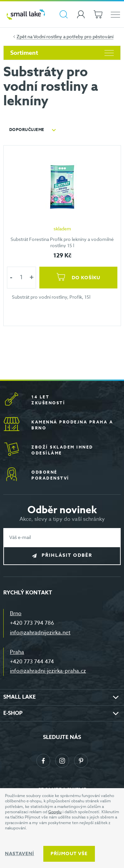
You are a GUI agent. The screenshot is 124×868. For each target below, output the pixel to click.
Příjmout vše (69, 854)
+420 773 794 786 (32, 623)
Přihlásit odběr (67, 555)
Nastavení (20, 854)
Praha (17, 652)
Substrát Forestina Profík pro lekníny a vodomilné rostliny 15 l (62, 242)
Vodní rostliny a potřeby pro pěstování (73, 36)
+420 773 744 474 (32, 662)
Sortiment (62, 53)
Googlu (55, 812)
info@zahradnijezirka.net (40, 633)
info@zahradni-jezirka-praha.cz (48, 671)
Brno (16, 614)
